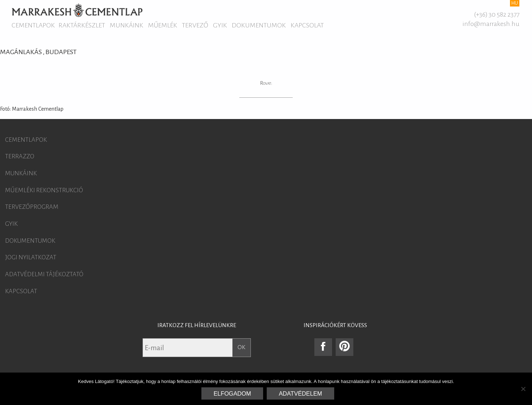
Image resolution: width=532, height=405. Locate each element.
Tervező (195, 25)
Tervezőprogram (32, 207)
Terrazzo (20, 157)
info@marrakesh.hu (491, 24)
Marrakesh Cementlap (77, 10)
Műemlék (163, 25)
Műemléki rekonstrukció (44, 190)
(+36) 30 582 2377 (497, 14)
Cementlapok (33, 25)
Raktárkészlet (82, 25)
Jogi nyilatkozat (31, 257)
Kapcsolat (307, 25)
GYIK (220, 25)
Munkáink (127, 25)
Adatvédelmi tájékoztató (44, 274)
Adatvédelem (301, 393)
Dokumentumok (259, 25)
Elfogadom (232, 393)
